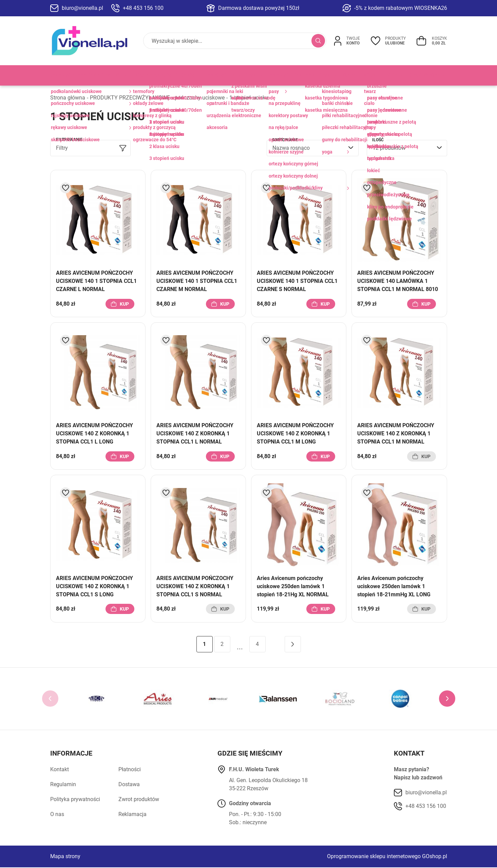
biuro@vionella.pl (82, 8)
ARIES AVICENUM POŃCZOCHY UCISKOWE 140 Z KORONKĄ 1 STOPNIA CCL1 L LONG (94, 434)
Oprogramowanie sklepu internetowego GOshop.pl (387, 857)
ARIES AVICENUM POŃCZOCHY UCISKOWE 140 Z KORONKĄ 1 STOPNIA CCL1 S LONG (94, 587)
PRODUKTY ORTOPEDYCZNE (300, 75)
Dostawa (129, 785)
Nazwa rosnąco (291, 149)
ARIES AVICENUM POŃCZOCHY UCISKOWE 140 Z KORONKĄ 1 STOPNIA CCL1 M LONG (295, 434)
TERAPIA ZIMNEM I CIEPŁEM (164, 75)
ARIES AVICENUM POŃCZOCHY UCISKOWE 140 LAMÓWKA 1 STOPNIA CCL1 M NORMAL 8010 (398, 282)
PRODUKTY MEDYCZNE (232, 75)
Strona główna (68, 98)
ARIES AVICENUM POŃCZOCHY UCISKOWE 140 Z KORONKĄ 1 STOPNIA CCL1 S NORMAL (195, 587)
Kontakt (60, 770)
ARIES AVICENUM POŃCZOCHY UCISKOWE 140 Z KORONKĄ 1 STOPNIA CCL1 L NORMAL (195, 434)
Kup (124, 304)
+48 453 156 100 (143, 8)
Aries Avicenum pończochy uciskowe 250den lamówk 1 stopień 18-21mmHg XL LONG (394, 587)
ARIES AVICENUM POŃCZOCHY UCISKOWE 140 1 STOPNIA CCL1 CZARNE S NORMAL (297, 282)
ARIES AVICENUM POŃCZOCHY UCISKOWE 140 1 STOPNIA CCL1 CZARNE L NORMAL (96, 282)
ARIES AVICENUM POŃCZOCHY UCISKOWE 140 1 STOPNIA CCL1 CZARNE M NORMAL (197, 282)
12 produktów (389, 149)
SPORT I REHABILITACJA (370, 75)
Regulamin (63, 785)
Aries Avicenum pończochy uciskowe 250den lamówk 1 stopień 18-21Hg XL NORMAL (293, 587)
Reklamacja (132, 815)
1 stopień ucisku (249, 98)
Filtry (62, 149)
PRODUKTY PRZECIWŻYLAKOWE (86, 75)
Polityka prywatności (75, 800)
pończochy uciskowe (200, 98)
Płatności (130, 770)
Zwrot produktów (139, 800)
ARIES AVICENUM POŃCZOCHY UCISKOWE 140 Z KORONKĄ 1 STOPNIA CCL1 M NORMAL (396, 434)
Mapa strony (65, 857)
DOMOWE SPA (424, 75)
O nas (57, 815)
